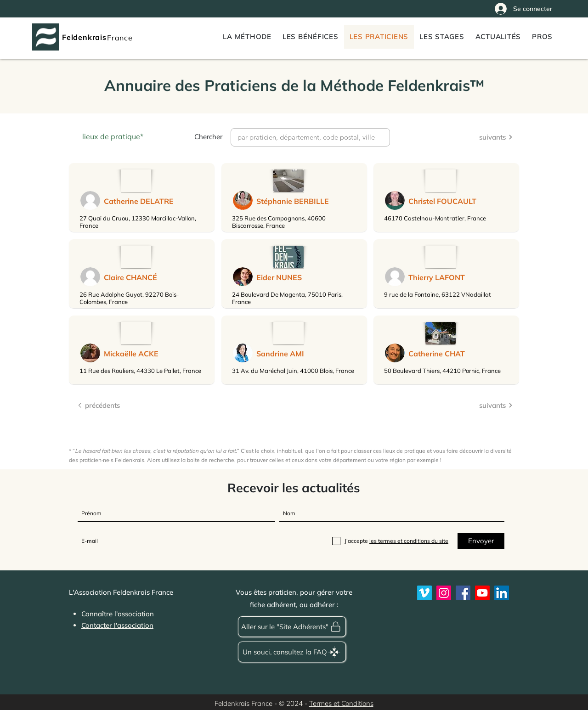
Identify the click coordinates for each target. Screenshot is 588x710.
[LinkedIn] (502, 593)
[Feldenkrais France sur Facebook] (463, 593)
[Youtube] (482, 593)
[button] (542, 37)
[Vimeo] (424, 593)
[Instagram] (444, 593)
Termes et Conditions (341, 703)
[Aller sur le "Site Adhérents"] (292, 627)
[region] (142, 197)
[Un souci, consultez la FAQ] (292, 652)
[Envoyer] (481, 541)
